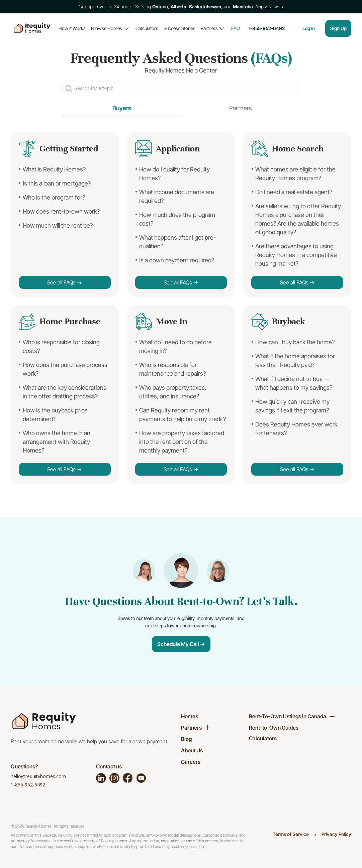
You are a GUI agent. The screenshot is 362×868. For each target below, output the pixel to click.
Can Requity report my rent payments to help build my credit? (183, 415)
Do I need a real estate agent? (294, 192)
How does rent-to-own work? (61, 211)
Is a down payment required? (177, 260)
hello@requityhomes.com (38, 776)
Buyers (122, 108)
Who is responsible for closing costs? (61, 346)
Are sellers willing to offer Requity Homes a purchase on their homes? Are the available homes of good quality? (298, 219)
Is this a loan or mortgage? (57, 183)
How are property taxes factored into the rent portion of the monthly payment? (182, 442)
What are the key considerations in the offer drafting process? (65, 392)
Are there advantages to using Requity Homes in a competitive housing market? (296, 255)
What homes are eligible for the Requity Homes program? (295, 174)
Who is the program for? (54, 197)
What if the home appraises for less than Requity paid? (295, 360)
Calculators (147, 28)
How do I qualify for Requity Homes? (174, 174)
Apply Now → (269, 7)
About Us (192, 750)
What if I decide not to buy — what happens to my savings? (294, 383)
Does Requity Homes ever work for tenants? (296, 429)
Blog (186, 739)
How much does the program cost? (177, 219)
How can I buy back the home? (295, 342)
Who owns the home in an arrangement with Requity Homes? (57, 442)
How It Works (72, 28)
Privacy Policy (336, 834)
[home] (32, 28)
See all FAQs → (65, 282)
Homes (190, 716)
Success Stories (179, 28)
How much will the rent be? (58, 225)
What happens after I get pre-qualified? (177, 242)
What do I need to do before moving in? (175, 346)
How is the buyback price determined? (55, 415)
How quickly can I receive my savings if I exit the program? (292, 406)
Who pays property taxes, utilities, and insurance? (173, 392)
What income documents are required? (177, 196)
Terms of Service (291, 834)
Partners (209, 28)
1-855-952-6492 (28, 785)
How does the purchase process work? (65, 369)
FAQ (236, 28)
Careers (191, 762)
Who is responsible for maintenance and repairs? (172, 369)
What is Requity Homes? (54, 169)
